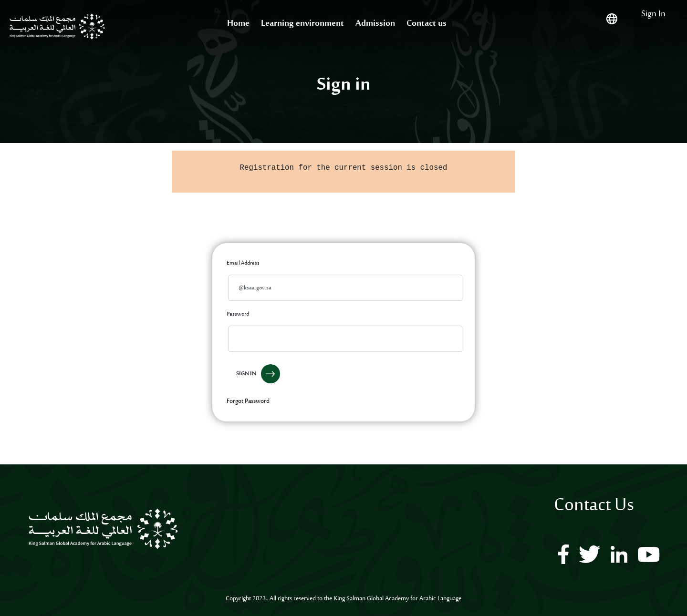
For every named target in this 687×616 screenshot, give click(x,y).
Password (238, 314)
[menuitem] (238, 24)
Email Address (243, 263)
